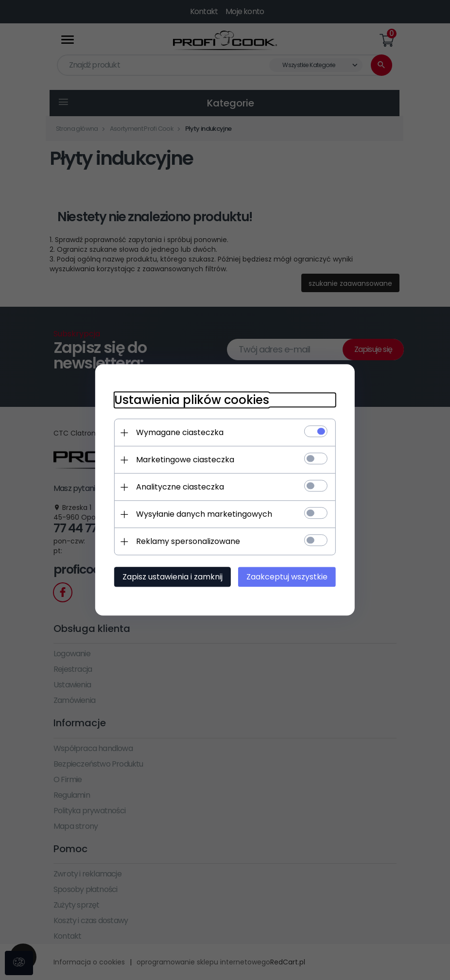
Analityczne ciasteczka (179, 487)
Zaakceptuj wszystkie (288, 577)
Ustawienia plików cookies (191, 400)
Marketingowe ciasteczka (184, 460)
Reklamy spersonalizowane (187, 542)
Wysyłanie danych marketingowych (203, 515)
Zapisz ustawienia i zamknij (172, 577)
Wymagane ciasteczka (179, 433)
